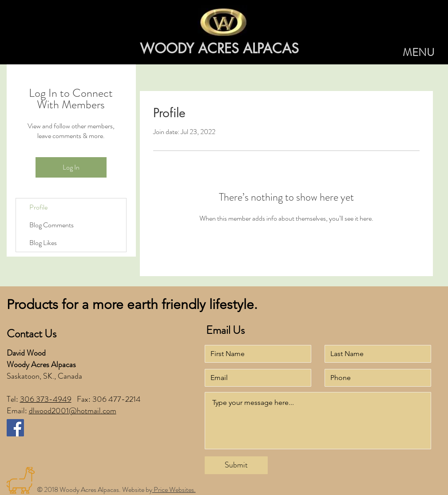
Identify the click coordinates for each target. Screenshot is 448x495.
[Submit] (236, 465)
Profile (38, 207)
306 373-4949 (46, 399)
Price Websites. (174, 489)
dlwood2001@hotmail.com (73, 411)
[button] (418, 53)
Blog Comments (52, 225)
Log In (71, 167)
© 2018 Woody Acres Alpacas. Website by (95, 489)
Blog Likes (43, 243)
